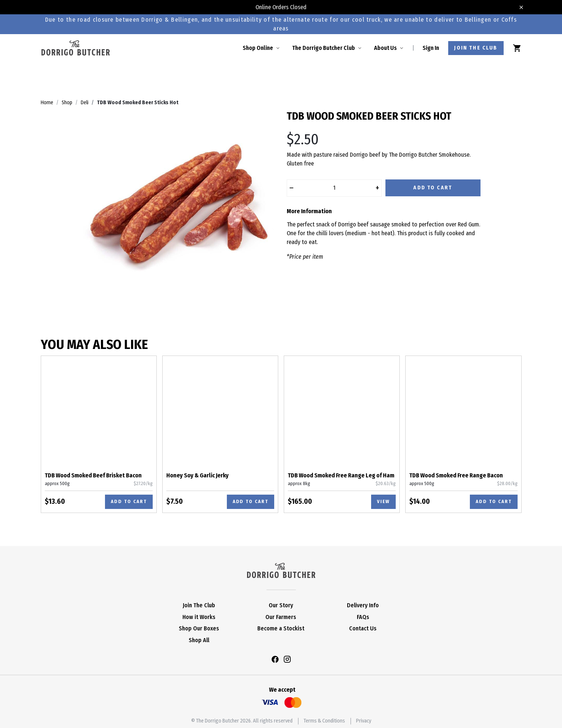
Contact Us (363, 628)
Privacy (364, 721)
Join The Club (199, 605)
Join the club (476, 48)
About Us (385, 48)
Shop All (199, 640)
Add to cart (129, 501)
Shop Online (258, 48)
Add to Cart (433, 188)
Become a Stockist (281, 628)
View (383, 501)
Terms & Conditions (324, 721)
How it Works (199, 617)
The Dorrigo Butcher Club (324, 48)
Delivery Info (363, 605)
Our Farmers (281, 617)
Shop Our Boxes (199, 628)
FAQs (363, 617)
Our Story (281, 605)
